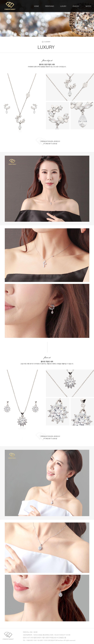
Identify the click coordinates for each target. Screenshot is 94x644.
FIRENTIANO (50, 6)
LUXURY (63, 6)
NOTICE (88, 6)
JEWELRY (76, 6)
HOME (36, 6)
